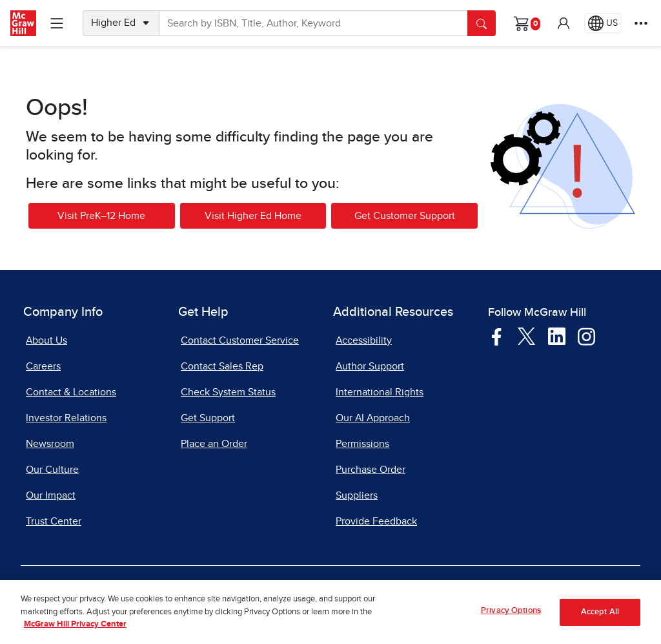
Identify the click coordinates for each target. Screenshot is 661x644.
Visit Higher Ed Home (253, 216)
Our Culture (52, 470)
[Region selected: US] (603, 23)
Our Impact (51, 495)
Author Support (370, 366)
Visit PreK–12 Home (101, 216)
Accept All (600, 615)
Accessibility (364, 340)
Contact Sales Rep (222, 366)
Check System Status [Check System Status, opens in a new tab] (228, 392)
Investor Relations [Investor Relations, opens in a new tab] (66, 418)
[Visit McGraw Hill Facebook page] (497, 336)
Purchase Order (371, 470)
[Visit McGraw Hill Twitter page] (526, 335)
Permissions (362, 444)
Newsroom (50, 444)
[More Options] (641, 23)
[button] (564, 23)
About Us (46, 340)
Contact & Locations (71, 392)
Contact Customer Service (240, 340)
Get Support (208, 418)
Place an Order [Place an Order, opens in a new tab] (214, 444)
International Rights (380, 392)
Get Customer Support (405, 216)
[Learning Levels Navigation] (57, 23)
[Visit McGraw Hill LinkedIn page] (557, 336)
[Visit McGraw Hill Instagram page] (586, 336)
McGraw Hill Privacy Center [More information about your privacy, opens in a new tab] (75, 628)
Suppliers (357, 495)
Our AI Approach (373, 418)
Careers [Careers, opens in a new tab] (43, 366)
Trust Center (54, 521)
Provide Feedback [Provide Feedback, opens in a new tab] (376, 521)
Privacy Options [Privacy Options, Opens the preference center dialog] (511, 615)
